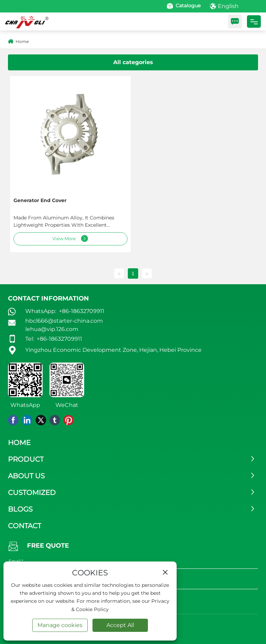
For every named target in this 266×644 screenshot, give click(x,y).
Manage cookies (60, 625)
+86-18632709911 (81, 311)
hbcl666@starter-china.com (64, 321)
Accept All (120, 625)
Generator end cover (40, 200)
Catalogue (183, 6)
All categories (133, 62)
